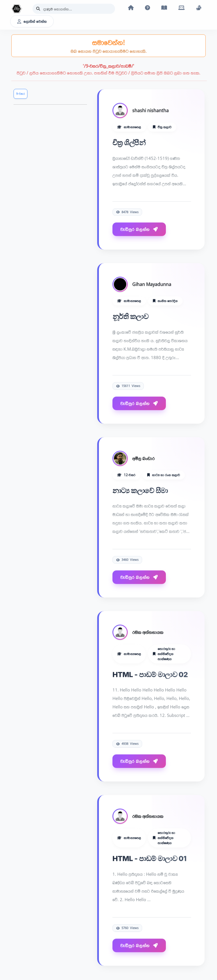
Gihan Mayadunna (152, 285)
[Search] (74, 9)
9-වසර (20, 94)
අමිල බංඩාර (143, 459)
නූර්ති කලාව (130, 317)
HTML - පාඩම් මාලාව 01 (149, 859)
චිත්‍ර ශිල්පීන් (129, 143)
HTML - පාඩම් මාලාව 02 (150, 675)
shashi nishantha (150, 111)
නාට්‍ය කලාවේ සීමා (140, 491)
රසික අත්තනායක (148, 632)
